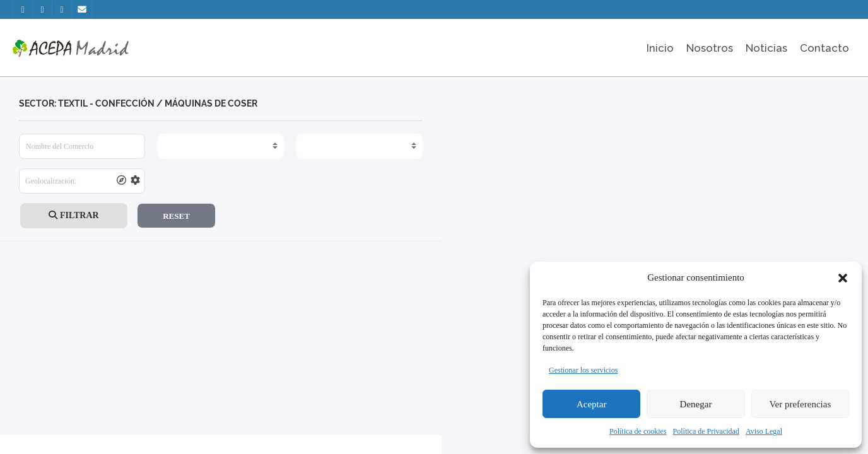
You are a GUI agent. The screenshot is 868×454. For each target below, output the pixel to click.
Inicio (660, 48)
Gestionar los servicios (583, 370)
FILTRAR (73, 215)
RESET (176, 216)
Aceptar (591, 404)
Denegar (696, 404)
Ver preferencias (800, 404)
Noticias (766, 48)
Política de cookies (638, 431)
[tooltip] (121, 181)
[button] (843, 278)
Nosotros (710, 48)
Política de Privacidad (706, 431)
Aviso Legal (764, 431)
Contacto (824, 48)
